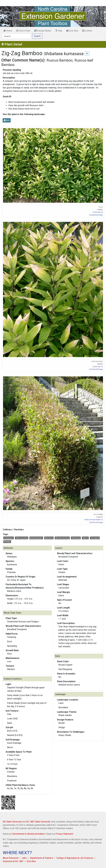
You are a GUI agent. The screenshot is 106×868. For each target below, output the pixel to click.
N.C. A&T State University (38, 822)
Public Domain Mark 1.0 (94, 520)
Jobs (24, 858)
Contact (87, 31)
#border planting (62, 538)
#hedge (7, 542)
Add (7, 120)
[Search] (17, 36)
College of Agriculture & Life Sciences (75, 858)
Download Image (96, 215)
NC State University (12, 822)
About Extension (11, 858)
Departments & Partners (41, 858)
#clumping (76, 538)
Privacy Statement (64, 834)
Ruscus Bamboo (59, 60)
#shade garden (36, 538)
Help (59, 31)
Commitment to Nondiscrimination (28, 834)
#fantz (85, 538)
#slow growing (22, 538)
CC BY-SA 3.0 (98, 212)
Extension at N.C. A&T (13, 861)
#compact (95, 538)
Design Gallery (43, 31)
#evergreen (8, 538)
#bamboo (49, 538)
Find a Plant (23, 31)
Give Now (72, 31)
